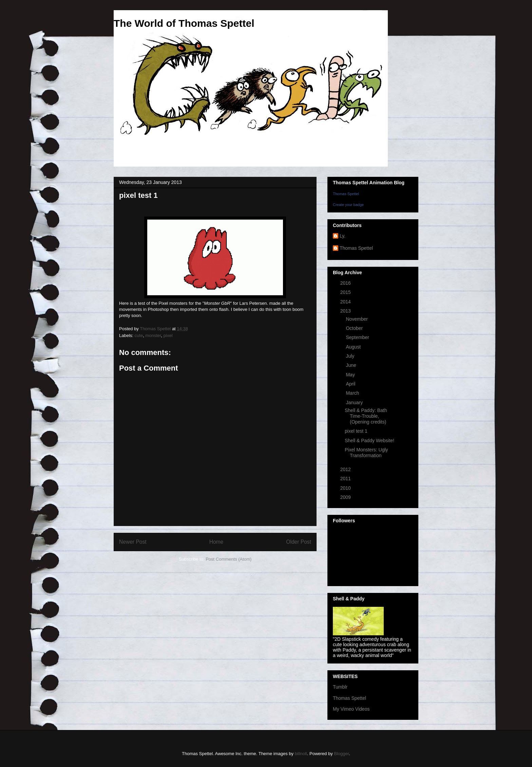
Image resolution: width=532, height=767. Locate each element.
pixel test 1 (356, 431)
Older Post (299, 542)
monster (153, 335)
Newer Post (133, 542)
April (351, 384)
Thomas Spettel (346, 194)
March (353, 393)
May (351, 375)
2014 (346, 302)
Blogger (341, 754)
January (355, 403)
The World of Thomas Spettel (184, 23)
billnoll (301, 754)
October (355, 328)
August (354, 347)
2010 (346, 488)
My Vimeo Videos (351, 709)
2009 (346, 497)
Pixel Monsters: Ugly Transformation (366, 453)
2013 (346, 311)
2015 (346, 292)
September (358, 337)
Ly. (343, 236)
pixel (168, 335)
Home (216, 542)
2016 (346, 283)
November (357, 319)
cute (139, 335)
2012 (346, 469)
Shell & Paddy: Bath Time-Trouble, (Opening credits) (366, 416)
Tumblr (340, 687)
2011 (346, 479)
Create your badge (348, 205)
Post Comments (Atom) (229, 559)
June (351, 365)
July (351, 356)
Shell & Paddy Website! (369, 441)
